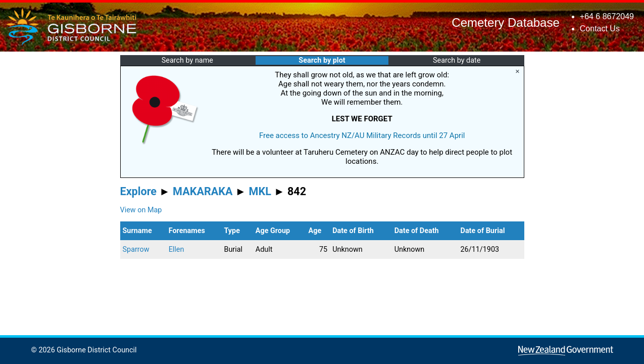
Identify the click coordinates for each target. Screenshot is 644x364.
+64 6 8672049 (607, 16)
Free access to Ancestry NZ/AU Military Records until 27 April (362, 135)
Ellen (177, 249)
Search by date (457, 60)
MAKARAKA (203, 191)
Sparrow (136, 249)
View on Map (141, 210)
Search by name (187, 60)
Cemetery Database (505, 22)
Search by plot (322, 60)
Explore (139, 191)
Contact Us (600, 29)
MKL (260, 191)
